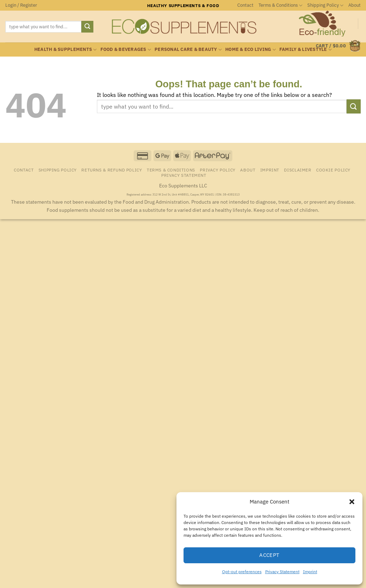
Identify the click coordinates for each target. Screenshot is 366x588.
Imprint (310, 572)
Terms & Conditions (280, 5)
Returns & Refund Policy (112, 170)
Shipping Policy (325, 5)
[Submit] (87, 27)
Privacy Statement (282, 572)
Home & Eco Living (251, 50)
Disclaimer (298, 170)
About (355, 5)
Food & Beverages (126, 50)
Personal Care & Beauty (188, 50)
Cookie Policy (333, 170)
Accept (269, 555)
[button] (352, 502)
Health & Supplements (66, 50)
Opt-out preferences (242, 572)
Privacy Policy (218, 170)
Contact (245, 5)
